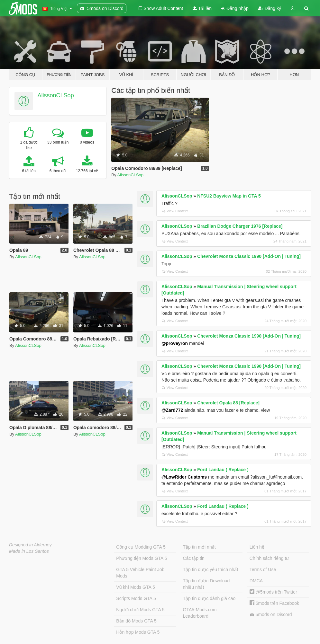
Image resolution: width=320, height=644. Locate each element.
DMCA (256, 581)
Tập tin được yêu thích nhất (211, 569)
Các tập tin (194, 558)
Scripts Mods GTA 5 (136, 598)
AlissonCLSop (56, 95)
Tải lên (202, 8)
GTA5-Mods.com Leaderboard (200, 613)
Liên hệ (257, 547)
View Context (175, 211)
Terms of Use (263, 569)
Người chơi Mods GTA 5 (140, 610)
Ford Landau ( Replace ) (223, 470)
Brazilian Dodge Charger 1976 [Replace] (240, 226)
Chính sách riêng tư (269, 558)
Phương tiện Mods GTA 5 (142, 558)
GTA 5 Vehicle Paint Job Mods (140, 573)
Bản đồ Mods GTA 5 (136, 621)
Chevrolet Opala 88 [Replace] (228, 403)
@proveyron (175, 343)
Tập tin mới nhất (199, 547)
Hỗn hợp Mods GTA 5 (138, 632)
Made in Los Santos (29, 551)
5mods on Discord (271, 615)
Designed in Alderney (30, 545)
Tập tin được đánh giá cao (209, 598)
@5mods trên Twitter (273, 592)
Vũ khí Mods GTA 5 (135, 587)
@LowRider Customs (184, 477)
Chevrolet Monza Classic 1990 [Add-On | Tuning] (249, 256)
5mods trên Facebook (274, 603)
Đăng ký (270, 8)
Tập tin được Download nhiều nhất (206, 584)
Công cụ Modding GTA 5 (141, 547)
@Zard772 (172, 410)
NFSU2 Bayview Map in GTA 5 (229, 196)
